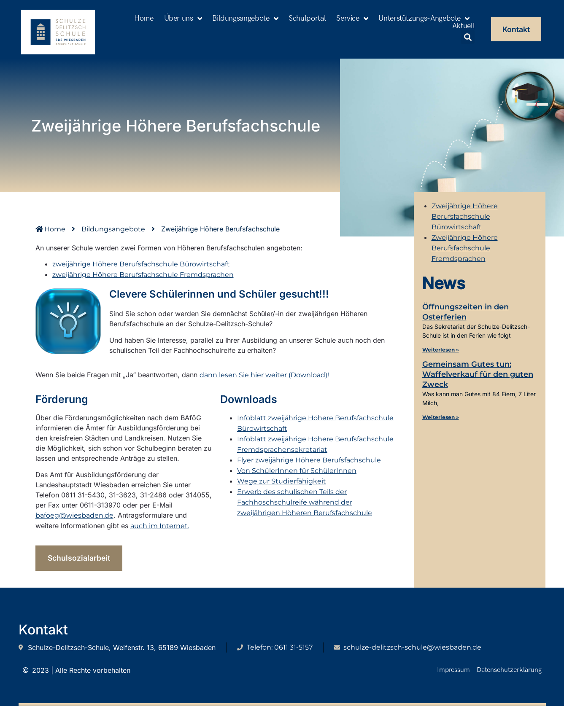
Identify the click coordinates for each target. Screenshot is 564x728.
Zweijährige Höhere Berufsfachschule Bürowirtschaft (465, 216)
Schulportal (307, 19)
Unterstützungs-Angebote (424, 19)
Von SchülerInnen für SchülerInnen (297, 471)
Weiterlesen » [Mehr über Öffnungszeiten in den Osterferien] (441, 350)
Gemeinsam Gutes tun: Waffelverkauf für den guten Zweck (478, 374)
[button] (468, 37)
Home (144, 19)
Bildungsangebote (245, 19)
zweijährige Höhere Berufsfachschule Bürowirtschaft (141, 264)
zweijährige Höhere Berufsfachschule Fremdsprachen (143, 275)
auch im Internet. (160, 526)
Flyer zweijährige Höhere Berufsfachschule (309, 461)
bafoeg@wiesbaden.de (74, 515)
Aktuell (463, 26)
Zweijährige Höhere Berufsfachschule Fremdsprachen (465, 248)
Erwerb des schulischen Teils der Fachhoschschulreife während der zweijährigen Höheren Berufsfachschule (305, 503)
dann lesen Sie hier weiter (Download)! (264, 375)
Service (352, 19)
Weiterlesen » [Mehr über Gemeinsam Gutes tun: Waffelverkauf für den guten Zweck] (441, 417)
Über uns (183, 19)
